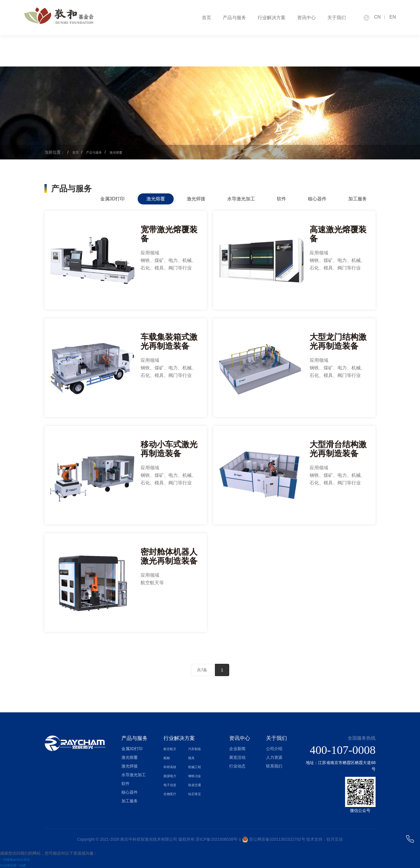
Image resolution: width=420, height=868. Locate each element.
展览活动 (237, 757)
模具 (192, 757)
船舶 (168, 757)
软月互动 (335, 839)
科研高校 (172, 766)
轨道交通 (196, 783)
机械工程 (196, 766)
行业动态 (237, 766)
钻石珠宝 (196, 792)
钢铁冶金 (196, 775)
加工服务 (358, 199)
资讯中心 (306, 18)
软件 (281, 199)
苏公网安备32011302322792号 (277, 839)
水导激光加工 (241, 199)
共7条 (202, 670)
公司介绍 (274, 749)
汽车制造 (196, 749)
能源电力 (172, 775)
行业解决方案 (272, 18)
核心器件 (317, 199)
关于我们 (337, 18)
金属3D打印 (112, 199)
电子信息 (172, 783)
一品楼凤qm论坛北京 (19, 859)
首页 (207, 18)
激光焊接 (196, 199)
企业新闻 (237, 749)
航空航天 (172, 749)
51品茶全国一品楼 (17, 865)
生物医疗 (172, 792)
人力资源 (274, 757)
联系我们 (274, 766)
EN (393, 17)
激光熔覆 (124, 152)
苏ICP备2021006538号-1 (218, 839)
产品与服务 (234, 18)
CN (377, 17)
